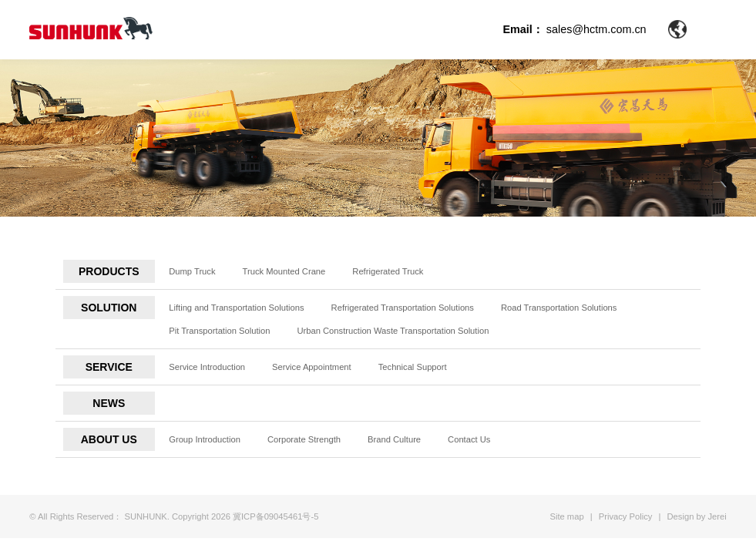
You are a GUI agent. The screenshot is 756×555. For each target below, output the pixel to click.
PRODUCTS (109, 271)
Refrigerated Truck (388, 271)
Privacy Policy (626, 516)
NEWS (109, 403)
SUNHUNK (145, 516)
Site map (566, 516)
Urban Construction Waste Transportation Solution (393, 331)
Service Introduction (207, 367)
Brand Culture (394, 439)
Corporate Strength (304, 439)
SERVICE (109, 367)
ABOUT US (109, 439)
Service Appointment (312, 367)
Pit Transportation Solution (219, 331)
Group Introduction (205, 439)
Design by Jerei (697, 516)
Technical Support (413, 367)
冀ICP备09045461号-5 (276, 516)
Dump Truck (192, 271)
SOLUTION (109, 308)
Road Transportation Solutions (559, 308)
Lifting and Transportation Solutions (236, 308)
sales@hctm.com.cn (596, 29)
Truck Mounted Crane (284, 271)
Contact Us (469, 439)
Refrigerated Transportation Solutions (403, 308)
